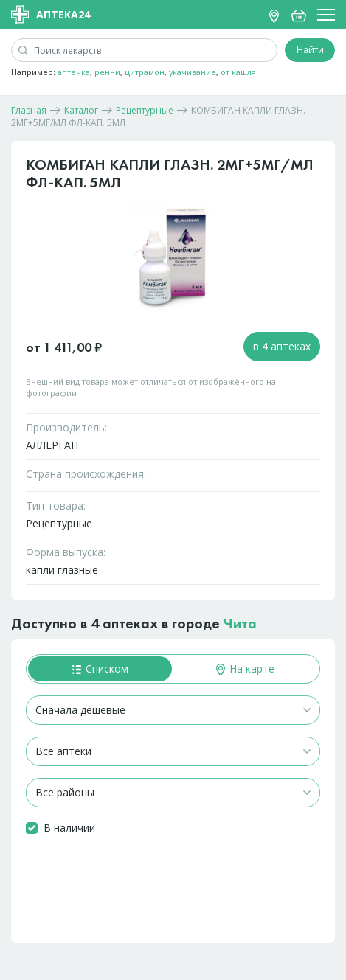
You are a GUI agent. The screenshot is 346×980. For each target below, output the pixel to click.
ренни (107, 72)
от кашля (238, 72)
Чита (240, 623)
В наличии (69, 828)
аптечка (74, 72)
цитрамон (145, 72)
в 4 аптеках (282, 346)
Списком (100, 668)
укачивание (193, 72)
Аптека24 (51, 14)
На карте (245, 668)
